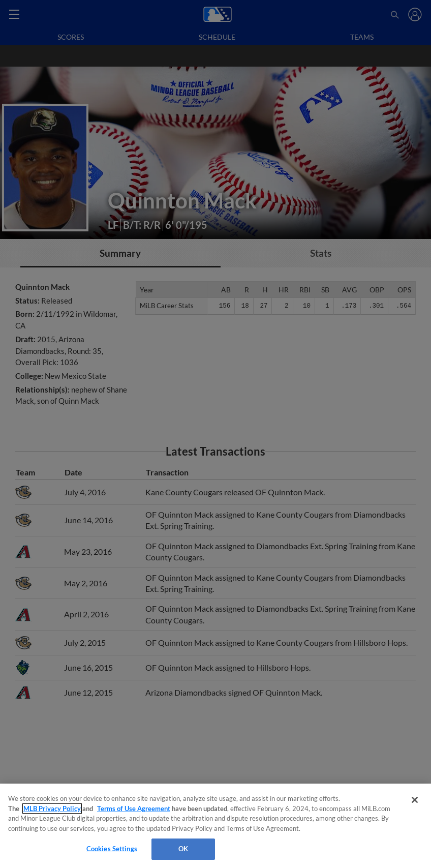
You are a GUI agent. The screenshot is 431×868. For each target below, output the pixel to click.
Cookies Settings (112, 849)
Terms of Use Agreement (134, 809)
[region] (216, 826)
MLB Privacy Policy (52, 809)
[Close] (415, 800)
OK (183, 849)
